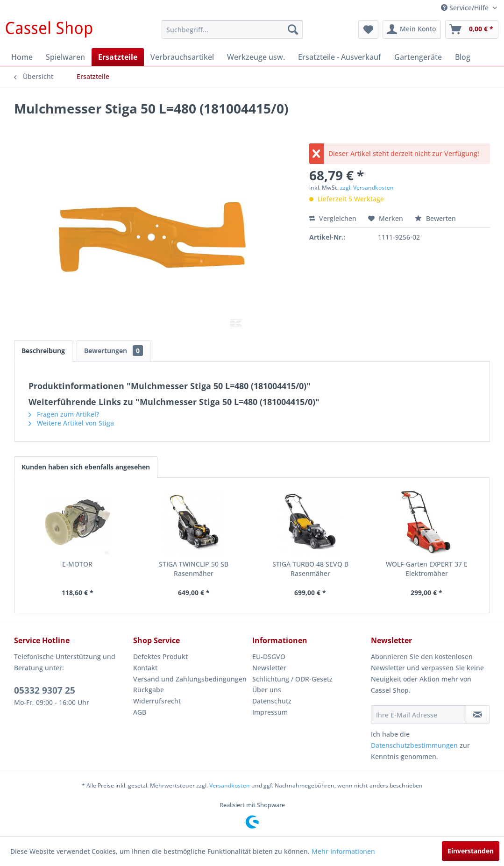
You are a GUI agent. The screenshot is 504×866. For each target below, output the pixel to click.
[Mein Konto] (412, 29)
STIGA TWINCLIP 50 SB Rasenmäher (194, 569)
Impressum (270, 712)
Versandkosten (230, 785)
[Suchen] (293, 29)
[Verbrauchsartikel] (182, 57)
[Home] (22, 57)
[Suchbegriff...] (232, 29)
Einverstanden (471, 851)
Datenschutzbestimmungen (414, 745)
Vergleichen (333, 218)
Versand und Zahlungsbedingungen (190, 679)
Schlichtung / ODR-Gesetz (292, 679)
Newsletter (269, 668)
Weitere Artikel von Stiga (71, 423)
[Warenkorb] (472, 29)
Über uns (267, 690)
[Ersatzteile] (118, 57)
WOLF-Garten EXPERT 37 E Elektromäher (427, 569)
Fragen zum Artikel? (64, 414)
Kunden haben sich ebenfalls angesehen (86, 467)
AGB (140, 712)
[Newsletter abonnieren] (478, 715)
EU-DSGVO (269, 657)
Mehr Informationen (343, 851)
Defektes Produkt (160, 657)
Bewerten (435, 218)
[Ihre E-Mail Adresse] (419, 715)
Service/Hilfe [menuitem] (466, 8)
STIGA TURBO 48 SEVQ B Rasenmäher (310, 569)
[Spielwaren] (65, 57)
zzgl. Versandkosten (367, 188)
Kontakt (145, 668)
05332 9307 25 (45, 690)
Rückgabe (149, 690)
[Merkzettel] (368, 29)
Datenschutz (272, 701)
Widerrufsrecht (157, 701)
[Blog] (463, 57)
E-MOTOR (77, 564)
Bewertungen (114, 351)
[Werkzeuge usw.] (256, 57)
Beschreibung (43, 351)
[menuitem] (232, 29)
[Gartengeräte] (418, 57)
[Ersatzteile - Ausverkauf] (340, 57)
